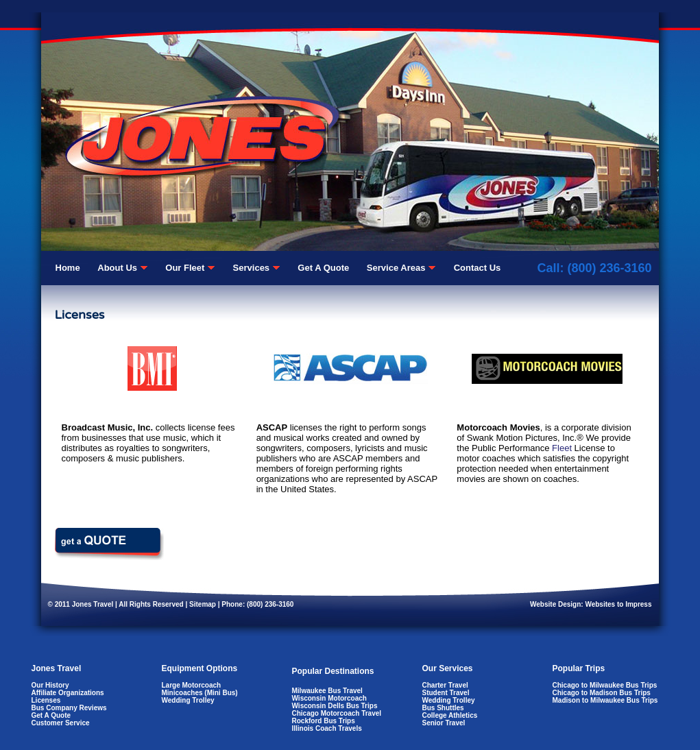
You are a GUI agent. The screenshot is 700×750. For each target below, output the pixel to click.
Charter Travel (445, 685)
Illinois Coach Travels (327, 728)
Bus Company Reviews (69, 708)
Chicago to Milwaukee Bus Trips (605, 685)
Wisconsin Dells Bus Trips (335, 706)
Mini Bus (221, 693)
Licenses (46, 700)
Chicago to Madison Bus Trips (602, 693)
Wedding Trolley (188, 700)
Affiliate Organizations (68, 693)
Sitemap (203, 604)
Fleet (562, 448)
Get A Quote (51, 715)
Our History (50, 685)
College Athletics (450, 715)
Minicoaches (182, 693)
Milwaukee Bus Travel (327, 691)
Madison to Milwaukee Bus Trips (605, 700)
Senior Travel (444, 723)
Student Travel (446, 693)
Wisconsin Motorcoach (329, 698)
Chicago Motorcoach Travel (337, 713)
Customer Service (61, 723)
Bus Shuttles (443, 708)
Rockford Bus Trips (324, 721)
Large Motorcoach (192, 685)
